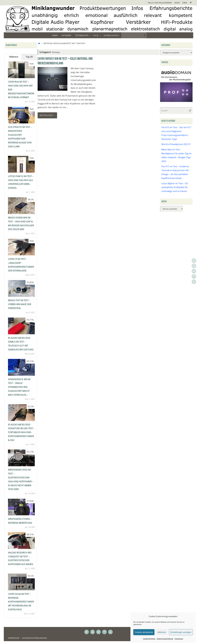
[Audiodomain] (176, 80)
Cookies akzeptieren (144, 632)
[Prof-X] (176, 101)
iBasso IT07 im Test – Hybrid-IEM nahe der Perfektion (20, 304)
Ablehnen (162, 632)
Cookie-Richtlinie (149, 639)
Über (185, 3)
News (177, 3)
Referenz (14, 57)
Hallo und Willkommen (160, 3)
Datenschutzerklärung (165, 639)
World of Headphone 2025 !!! (176, 144)
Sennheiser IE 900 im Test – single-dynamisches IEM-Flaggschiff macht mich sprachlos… (19, 387)
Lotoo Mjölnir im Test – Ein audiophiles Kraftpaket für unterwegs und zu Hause (175, 187)
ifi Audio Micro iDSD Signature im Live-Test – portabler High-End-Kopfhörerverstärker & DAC (21, 432)
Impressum (179, 639)
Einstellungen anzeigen (181, 632)
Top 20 (29, 57)
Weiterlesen (48, 115)
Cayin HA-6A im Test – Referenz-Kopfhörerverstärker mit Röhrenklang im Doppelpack (21, 602)
